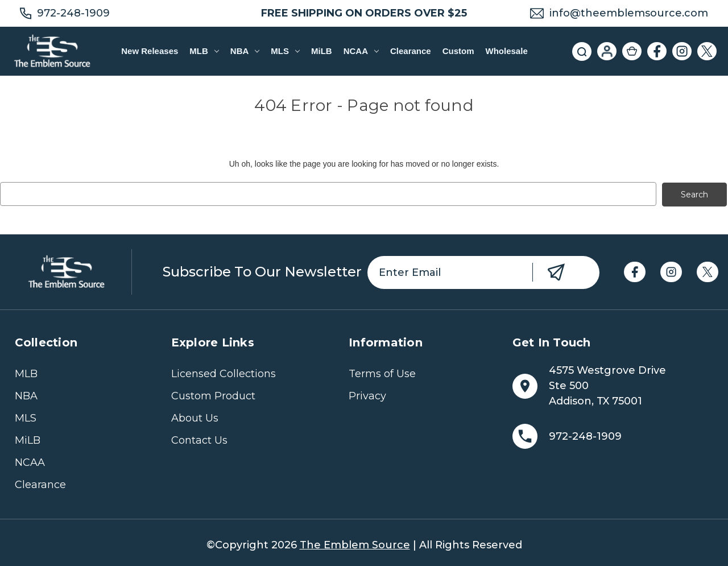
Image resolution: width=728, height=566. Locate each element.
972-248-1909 (73, 13)
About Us (195, 418)
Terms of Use (382, 373)
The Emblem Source (355, 544)
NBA (245, 51)
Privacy (367, 395)
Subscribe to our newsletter (262, 271)
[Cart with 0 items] (632, 51)
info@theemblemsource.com (629, 13)
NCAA (361, 51)
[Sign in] (607, 51)
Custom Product (213, 395)
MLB (204, 51)
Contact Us (199, 440)
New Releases (150, 51)
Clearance (411, 51)
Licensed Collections (224, 373)
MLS (285, 51)
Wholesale (507, 51)
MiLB (322, 51)
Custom (458, 51)
